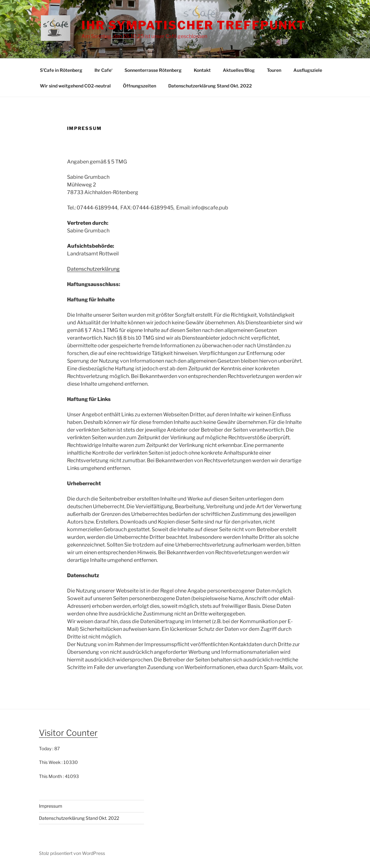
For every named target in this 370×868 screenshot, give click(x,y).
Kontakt (202, 70)
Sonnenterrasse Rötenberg (153, 70)
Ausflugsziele (308, 70)
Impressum (51, 806)
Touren (274, 70)
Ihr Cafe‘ (103, 70)
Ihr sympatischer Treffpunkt (194, 25)
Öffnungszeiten (140, 86)
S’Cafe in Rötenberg (61, 70)
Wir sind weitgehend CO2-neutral (75, 86)
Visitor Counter (68, 733)
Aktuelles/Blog (239, 70)
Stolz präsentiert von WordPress (72, 853)
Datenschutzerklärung (93, 269)
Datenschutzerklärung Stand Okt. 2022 (210, 86)
